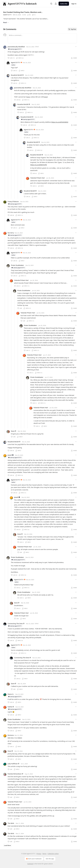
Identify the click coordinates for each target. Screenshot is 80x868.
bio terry (11, 233)
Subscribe (64, 4)
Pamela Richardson (15, 774)
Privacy (39, 854)
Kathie (10, 707)
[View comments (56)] (29, 15)
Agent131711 (7, 15)
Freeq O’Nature (13, 201)
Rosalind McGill (16, 75)
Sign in (74, 4)
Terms (44, 854)
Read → (6, 22)
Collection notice (53, 854)
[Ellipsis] (76, 47)
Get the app (50, 859)
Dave (13, 431)
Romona (11, 735)
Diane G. (11, 694)
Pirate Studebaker (17, 265)
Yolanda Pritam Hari (38, 178)
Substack (30, 864)
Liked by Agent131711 (15, 49)
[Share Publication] (56, 4)
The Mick (11, 823)
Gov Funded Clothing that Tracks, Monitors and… (23, 12)
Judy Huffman (13, 764)
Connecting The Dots (15, 623)
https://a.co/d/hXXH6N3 (60, 122)
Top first (72, 29)
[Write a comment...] (42, 38)
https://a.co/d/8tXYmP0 (39, 165)
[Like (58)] (24, 15)
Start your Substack (34, 859)
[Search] (51, 4)
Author (14, 65)
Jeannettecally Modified (16, 47)
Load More (7, 845)
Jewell (10, 455)
